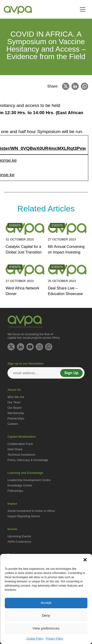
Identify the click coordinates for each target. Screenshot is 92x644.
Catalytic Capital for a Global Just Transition (24, 249)
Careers (13, 424)
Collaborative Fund (20, 444)
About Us (14, 390)
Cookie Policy (35, 639)
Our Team (14, 402)
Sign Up (71, 373)
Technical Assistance (21, 455)
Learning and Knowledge (25, 473)
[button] (85, 560)
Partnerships (16, 418)
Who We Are (16, 397)
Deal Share (15, 449)
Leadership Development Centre (29, 480)
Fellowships (15, 491)
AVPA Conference (19, 542)
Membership (16, 413)
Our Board (14, 408)
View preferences (46, 628)
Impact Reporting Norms (24, 516)
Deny (46, 615)
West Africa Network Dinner (22, 291)
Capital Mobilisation (22, 437)
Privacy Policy (55, 639)
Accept (46, 603)
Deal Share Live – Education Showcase (65, 291)
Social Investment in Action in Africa (31, 511)
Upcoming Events (19, 536)
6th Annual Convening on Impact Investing (66, 249)
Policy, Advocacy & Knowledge (28, 460)
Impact (12, 504)
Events (12, 529)
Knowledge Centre (20, 485)
